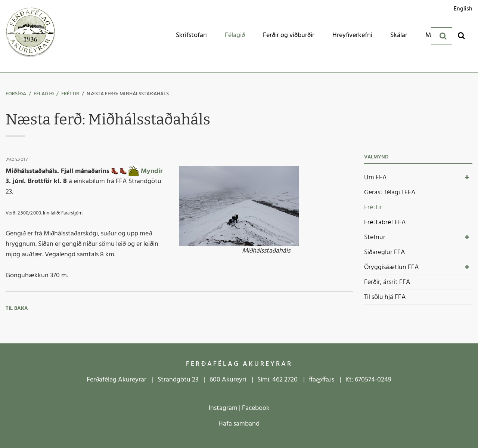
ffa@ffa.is (322, 380)
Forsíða (16, 94)
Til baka (17, 308)
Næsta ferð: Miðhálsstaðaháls (128, 94)
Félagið (44, 94)
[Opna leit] (461, 35)
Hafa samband (239, 424)
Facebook (256, 408)
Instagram (223, 408)
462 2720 (285, 380)
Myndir (152, 171)
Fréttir (70, 94)
